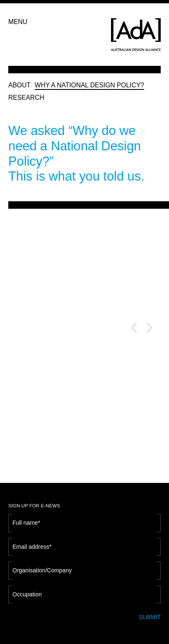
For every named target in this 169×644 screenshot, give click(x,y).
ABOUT (19, 85)
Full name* (26, 519)
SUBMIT (150, 614)
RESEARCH (26, 98)
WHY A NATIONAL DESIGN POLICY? (89, 85)
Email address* (32, 543)
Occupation (27, 591)
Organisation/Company (42, 567)
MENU (18, 22)
